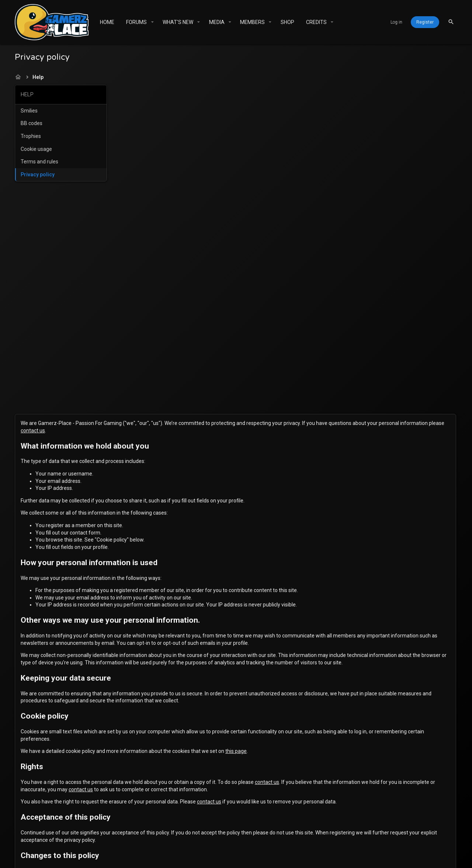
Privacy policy (38, 174)
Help (314, 834)
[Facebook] (381, 856)
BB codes (32, 123)
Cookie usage (36, 149)
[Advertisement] (61, 300)
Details (366, 859)
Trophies (31, 136)
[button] (152, 22)
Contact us (199, 834)
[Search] (451, 22)
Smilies (29, 111)
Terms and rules (39, 162)
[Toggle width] (117, 834)
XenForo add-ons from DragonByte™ (198, 859)
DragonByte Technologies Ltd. (314, 859)
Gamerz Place (146, 834)
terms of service (277, 595)
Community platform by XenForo (225, 852)
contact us (225, 101)
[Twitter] (394, 856)
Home (332, 834)
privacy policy (232, 595)
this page (336, 437)
